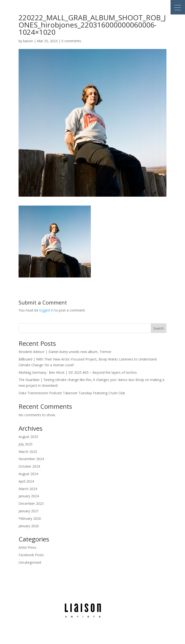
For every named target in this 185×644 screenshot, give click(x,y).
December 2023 (31, 503)
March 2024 (28, 489)
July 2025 (26, 444)
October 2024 (29, 466)
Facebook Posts (31, 555)
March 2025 (28, 452)
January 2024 (29, 496)
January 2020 (29, 526)
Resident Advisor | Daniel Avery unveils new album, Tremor (65, 352)
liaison (28, 41)
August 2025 (28, 437)
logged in (46, 310)
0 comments (71, 41)
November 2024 (31, 459)
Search (159, 328)
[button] (178, 7)
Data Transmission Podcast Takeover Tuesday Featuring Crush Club (72, 393)
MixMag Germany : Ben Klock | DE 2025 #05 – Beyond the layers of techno (78, 372)
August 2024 (28, 474)
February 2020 (30, 518)
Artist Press (27, 547)
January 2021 (29, 511)
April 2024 (26, 481)
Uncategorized (30, 562)
